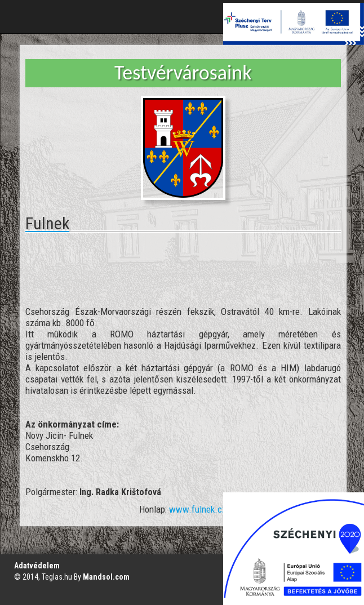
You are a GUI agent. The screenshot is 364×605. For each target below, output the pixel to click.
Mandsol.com (106, 577)
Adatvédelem (37, 566)
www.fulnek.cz (198, 509)
